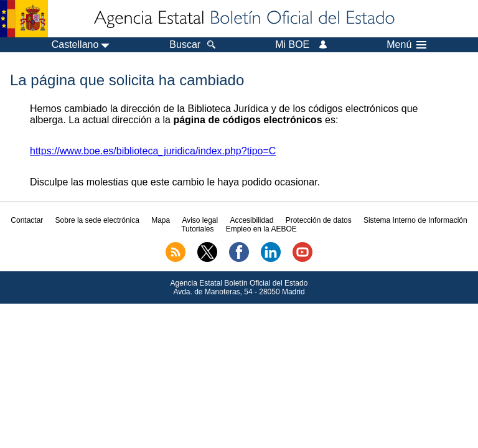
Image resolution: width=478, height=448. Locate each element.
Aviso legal (200, 220)
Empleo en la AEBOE (261, 229)
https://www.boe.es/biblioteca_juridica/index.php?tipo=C (153, 151)
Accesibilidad (251, 220)
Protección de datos (319, 220)
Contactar (27, 220)
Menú (406, 45)
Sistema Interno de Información (415, 220)
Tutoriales (197, 229)
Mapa (161, 220)
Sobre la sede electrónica (97, 220)
